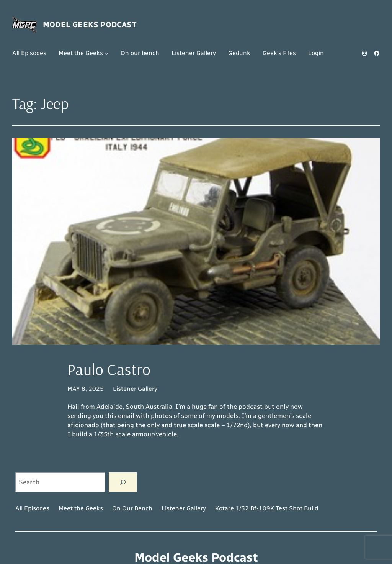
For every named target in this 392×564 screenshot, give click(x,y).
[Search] (123, 482)
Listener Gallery (135, 389)
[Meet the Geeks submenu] (106, 53)
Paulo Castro (109, 369)
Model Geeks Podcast (90, 25)
